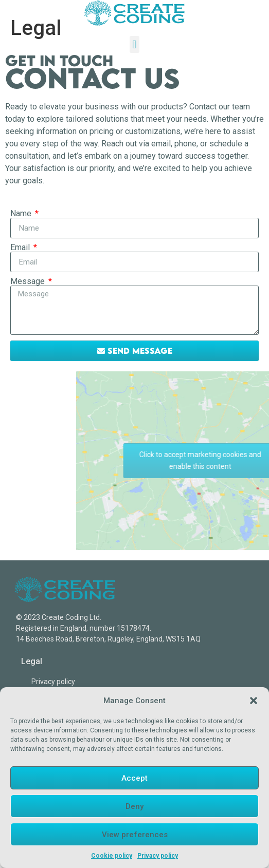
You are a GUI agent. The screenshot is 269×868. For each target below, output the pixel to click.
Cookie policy (112, 856)
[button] (254, 701)
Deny (134, 806)
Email (21, 248)
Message (29, 281)
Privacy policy (158, 856)
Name (22, 214)
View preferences (135, 835)
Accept (134, 778)
